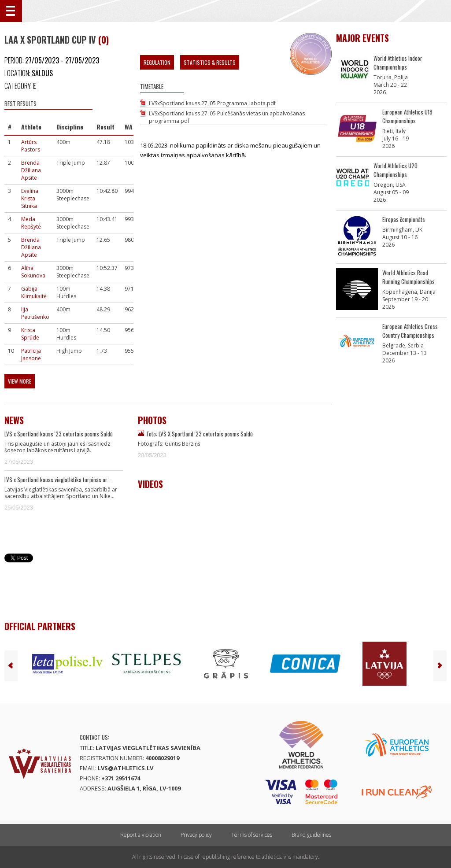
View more (20, 381)
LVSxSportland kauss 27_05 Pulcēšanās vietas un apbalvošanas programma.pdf (227, 117)
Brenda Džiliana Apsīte (31, 170)
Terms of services (252, 835)
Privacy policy (196, 835)
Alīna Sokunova (33, 272)
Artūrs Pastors (31, 146)
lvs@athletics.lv (126, 768)
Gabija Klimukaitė (34, 292)
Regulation (157, 62)
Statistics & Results (210, 62)
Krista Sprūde (30, 334)
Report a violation (141, 835)
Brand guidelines (311, 835)
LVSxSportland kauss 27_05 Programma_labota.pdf (212, 103)
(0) (104, 40)
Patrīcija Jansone (31, 355)
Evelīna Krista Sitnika (30, 198)
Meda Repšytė (31, 223)
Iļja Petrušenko (35, 313)
